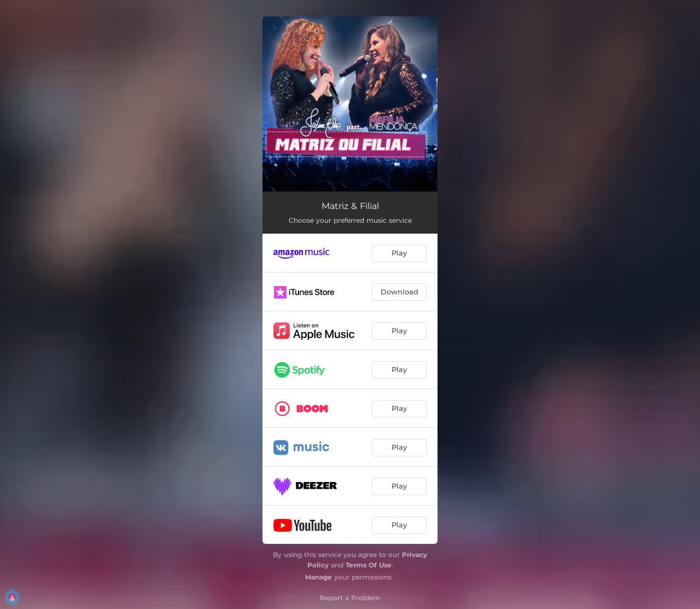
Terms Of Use (369, 565)
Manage (319, 577)
